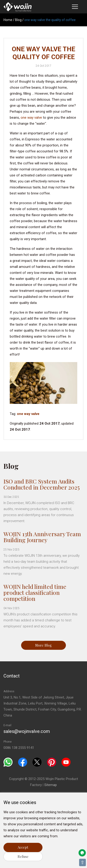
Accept (23, 847)
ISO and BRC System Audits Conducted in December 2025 (42, 484)
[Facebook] (23, 762)
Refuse (23, 856)
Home (8, 20)
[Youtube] (66, 762)
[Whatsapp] (8, 762)
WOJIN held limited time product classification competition (35, 592)
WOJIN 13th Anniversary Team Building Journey (42, 537)
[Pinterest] (52, 762)
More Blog (43, 645)
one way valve (31, 118)
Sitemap (51, 785)
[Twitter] (37, 762)
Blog (18, 20)
